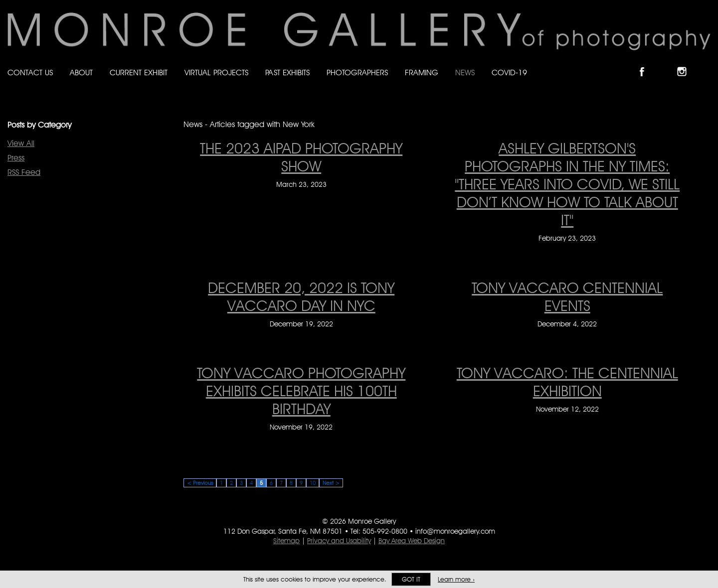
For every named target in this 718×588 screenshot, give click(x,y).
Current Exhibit (139, 73)
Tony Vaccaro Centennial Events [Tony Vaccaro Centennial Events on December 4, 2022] (567, 296)
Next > (331, 483)
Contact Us (30, 73)
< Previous (200, 483)
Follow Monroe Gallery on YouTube (706, 63)
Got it (411, 579)
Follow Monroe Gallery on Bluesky (667, 63)
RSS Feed (24, 172)
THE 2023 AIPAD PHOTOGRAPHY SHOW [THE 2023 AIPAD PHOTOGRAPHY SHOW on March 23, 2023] (301, 157)
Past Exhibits (287, 73)
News (465, 73)
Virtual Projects (216, 73)
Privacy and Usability (339, 541)
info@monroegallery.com (455, 531)
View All (21, 143)
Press (16, 158)
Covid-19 (509, 73)
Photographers (357, 73)
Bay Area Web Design (412, 541)
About (81, 73)
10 (313, 483)
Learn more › (456, 579)
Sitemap (286, 541)
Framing (422, 73)
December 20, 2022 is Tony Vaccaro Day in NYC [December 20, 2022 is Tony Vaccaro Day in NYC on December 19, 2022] (301, 296)
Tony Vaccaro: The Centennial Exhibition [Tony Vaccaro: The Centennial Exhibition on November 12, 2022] (567, 382)
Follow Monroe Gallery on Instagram (686, 63)
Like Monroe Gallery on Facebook (646, 63)
